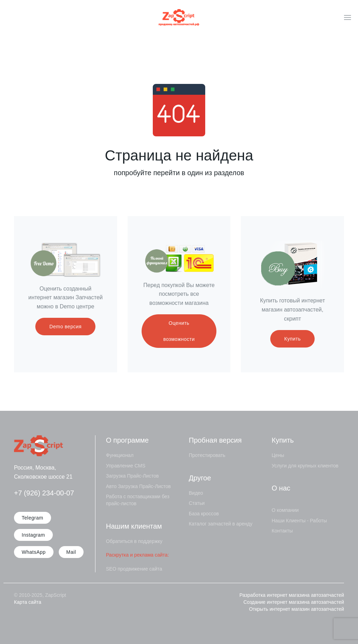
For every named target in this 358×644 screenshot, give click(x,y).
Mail (71, 552)
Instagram (33, 535)
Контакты (282, 531)
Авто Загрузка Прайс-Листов (138, 486)
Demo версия (65, 327)
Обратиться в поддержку (134, 541)
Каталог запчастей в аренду (221, 524)
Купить (292, 339)
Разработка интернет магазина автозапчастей (292, 595)
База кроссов (204, 514)
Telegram (33, 518)
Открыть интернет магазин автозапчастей (296, 609)
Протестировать (207, 455)
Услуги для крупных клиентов (305, 466)
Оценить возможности (179, 331)
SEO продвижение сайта (134, 569)
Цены (278, 455)
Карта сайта (28, 602)
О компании (285, 510)
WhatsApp (34, 552)
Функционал (120, 455)
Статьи (197, 503)
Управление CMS (126, 466)
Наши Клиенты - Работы (299, 521)
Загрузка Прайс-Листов (132, 476)
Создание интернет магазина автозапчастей (294, 602)
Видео (196, 493)
